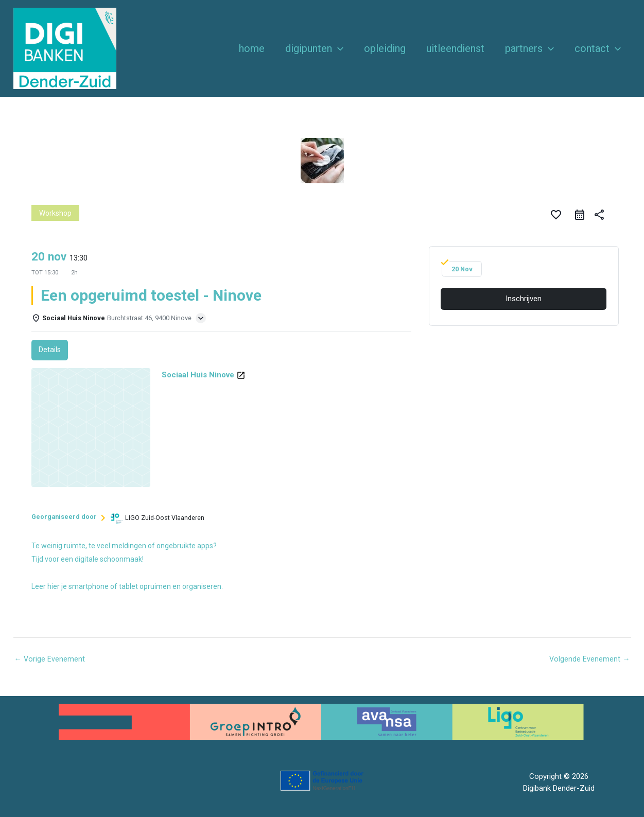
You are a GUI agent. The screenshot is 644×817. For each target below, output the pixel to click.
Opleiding (385, 48)
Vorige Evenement (50, 659)
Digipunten (314, 48)
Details (50, 350)
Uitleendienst (455, 48)
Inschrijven (524, 299)
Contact (598, 48)
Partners (529, 48)
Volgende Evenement (589, 659)
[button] (338, 48)
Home (252, 48)
